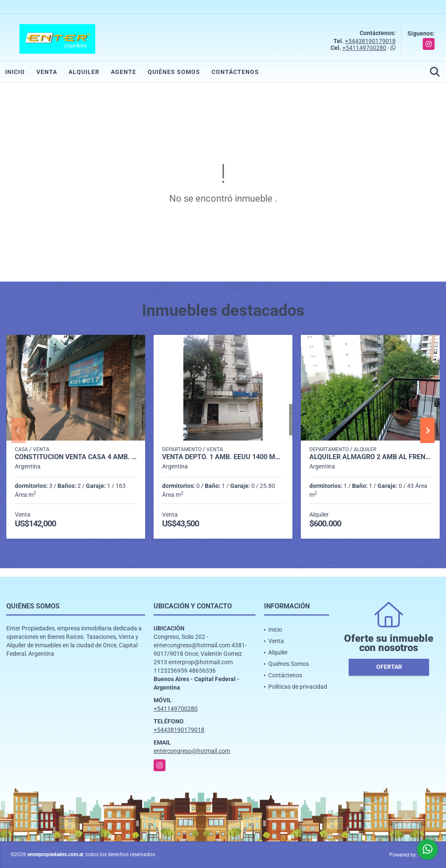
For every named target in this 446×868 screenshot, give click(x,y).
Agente (124, 72)
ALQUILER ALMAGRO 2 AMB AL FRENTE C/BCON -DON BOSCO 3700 (370, 457)
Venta (47, 72)
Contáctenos (235, 72)
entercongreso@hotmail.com (192, 751)
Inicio (15, 72)
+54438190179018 (370, 41)
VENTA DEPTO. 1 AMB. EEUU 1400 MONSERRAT (223, 457)
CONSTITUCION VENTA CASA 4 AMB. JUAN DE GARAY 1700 (76, 457)
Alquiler (84, 72)
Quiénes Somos (174, 72)
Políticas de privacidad (298, 687)
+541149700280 (364, 48)
